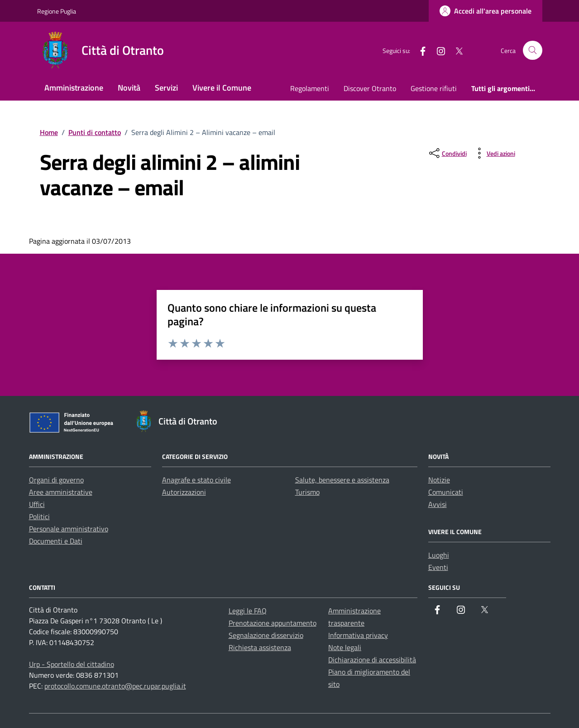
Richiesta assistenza (260, 647)
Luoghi (439, 555)
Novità (129, 88)
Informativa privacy (358, 635)
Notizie (439, 480)
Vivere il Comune (222, 88)
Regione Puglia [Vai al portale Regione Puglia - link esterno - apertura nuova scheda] (57, 11)
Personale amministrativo (69, 529)
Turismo (307, 492)
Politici (39, 516)
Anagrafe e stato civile (196, 480)
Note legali (345, 647)
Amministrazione (74, 88)
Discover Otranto (370, 88)
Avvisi (438, 504)
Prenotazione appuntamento (273, 623)
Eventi (438, 567)
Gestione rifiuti (434, 88)
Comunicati (446, 492)
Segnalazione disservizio (266, 635)
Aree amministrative (61, 492)
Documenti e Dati (56, 541)
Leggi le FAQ (248, 611)
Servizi (166, 88)
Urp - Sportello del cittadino (72, 664)
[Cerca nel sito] (533, 51)
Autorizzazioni (184, 492)
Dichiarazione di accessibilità (372, 660)
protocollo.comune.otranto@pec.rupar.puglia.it (115, 686)
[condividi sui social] (447, 153)
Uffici (37, 504)
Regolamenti (310, 88)
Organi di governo (56, 480)
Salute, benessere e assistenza (342, 480)
